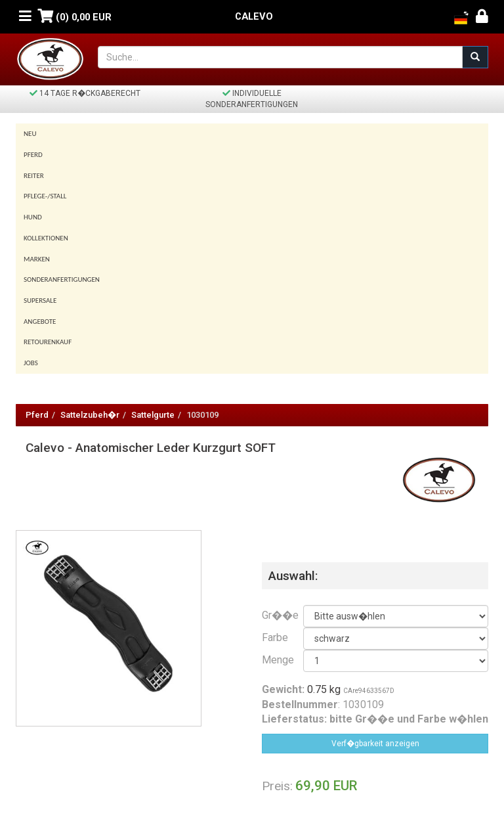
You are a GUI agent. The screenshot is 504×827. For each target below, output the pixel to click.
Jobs (31, 363)
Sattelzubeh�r (90, 415)
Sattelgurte (153, 415)
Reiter (34, 176)
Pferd (33, 155)
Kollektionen (46, 238)
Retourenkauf (48, 342)
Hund (33, 217)
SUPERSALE (40, 301)
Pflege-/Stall (45, 196)
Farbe (273, 637)
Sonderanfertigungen (62, 279)
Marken (37, 259)
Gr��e (273, 615)
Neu (30, 134)
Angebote (40, 322)
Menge (273, 660)
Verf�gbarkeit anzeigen (375, 744)
